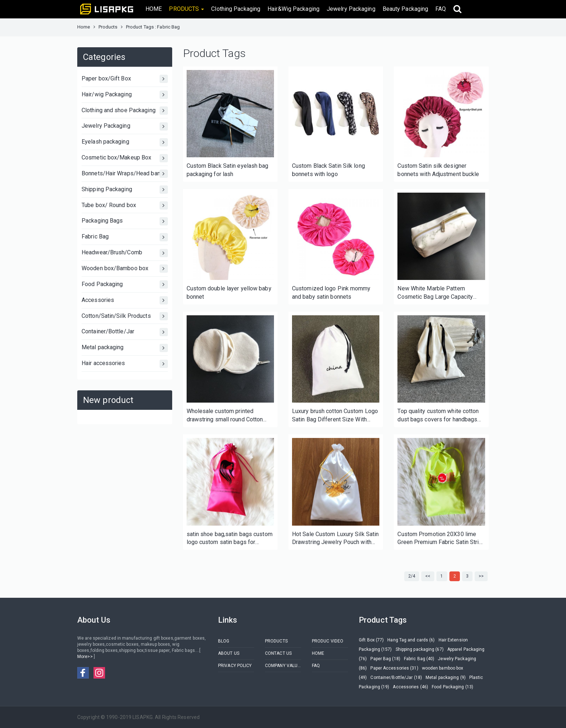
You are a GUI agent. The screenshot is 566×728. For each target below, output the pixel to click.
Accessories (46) (410, 687)
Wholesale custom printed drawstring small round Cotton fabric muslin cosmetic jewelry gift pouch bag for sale (226, 416)
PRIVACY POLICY (235, 666)
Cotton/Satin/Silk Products (125, 316)
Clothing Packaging (236, 9)
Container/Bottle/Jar (125, 332)
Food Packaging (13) (452, 687)
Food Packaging (125, 284)
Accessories (125, 300)
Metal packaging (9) (446, 677)
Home (84, 27)
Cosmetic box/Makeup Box (125, 158)
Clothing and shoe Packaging (125, 111)
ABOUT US (229, 653)
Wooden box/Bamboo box (125, 269)
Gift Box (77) (371, 640)
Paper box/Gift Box (125, 79)
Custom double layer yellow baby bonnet (229, 293)
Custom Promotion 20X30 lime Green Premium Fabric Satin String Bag (441, 539)
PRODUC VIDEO (328, 641)
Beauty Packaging (406, 9)
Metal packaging (125, 348)
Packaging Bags (125, 221)
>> (481, 576)
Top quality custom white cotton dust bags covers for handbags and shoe (438, 416)
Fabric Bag (125, 237)
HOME (154, 9)
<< (428, 576)
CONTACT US (278, 653)
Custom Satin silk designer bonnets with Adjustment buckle (438, 170)
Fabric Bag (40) (419, 659)
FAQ (441, 9)
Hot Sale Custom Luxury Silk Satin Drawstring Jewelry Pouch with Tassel (335, 539)
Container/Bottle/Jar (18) (396, 677)
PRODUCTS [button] (186, 9)
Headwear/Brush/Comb (125, 253)
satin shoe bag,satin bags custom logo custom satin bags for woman (230, 539)
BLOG (224, 641)
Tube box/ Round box (125, 205)
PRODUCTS (276, 641)
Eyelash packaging (125, 142)
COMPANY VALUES (283, 666)
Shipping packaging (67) (420, 649)
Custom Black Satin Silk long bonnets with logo (328, 170)
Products (108, 27)
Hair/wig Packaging (125, 95)
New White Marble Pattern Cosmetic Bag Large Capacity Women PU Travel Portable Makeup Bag (435, 293)
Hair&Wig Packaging (293, 9)
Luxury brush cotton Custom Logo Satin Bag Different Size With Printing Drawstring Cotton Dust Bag (335, 416)
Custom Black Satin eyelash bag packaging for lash (228, 170)
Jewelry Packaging (351, 9)
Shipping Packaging (125, 190)
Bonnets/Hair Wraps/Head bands (125, 174)
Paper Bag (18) (385, 659)
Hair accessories (125, 364)
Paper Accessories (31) (394, 668)
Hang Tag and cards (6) (411, 640)
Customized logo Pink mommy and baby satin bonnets (331, 293)
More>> (86, 657)
